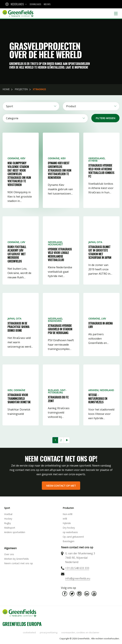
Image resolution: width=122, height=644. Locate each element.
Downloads (35, 4)
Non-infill (67, 514)
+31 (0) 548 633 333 (77, 568)
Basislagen (68, 541)
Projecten (21, 89)
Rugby (7, 523)
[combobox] (16, 4)
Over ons (9, 554)
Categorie (12, 118)
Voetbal (8, 514)
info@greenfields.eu (78, 578)
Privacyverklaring (49, 632)
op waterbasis (70, 532)
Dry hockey (69, 528)
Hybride (67, 523)
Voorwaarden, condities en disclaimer (80, 632)
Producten (68, 508)
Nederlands (17, 4)
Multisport (10, 528)
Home (6, 89)
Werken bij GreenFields (16, 559)
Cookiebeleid (29, 632)
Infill (65, 519)
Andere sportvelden (15, 532)
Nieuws (47, 4)
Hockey (8, 519)
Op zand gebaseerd (73, 537)
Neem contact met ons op (18, 563)
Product (71, 106)
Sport (9, 106)
